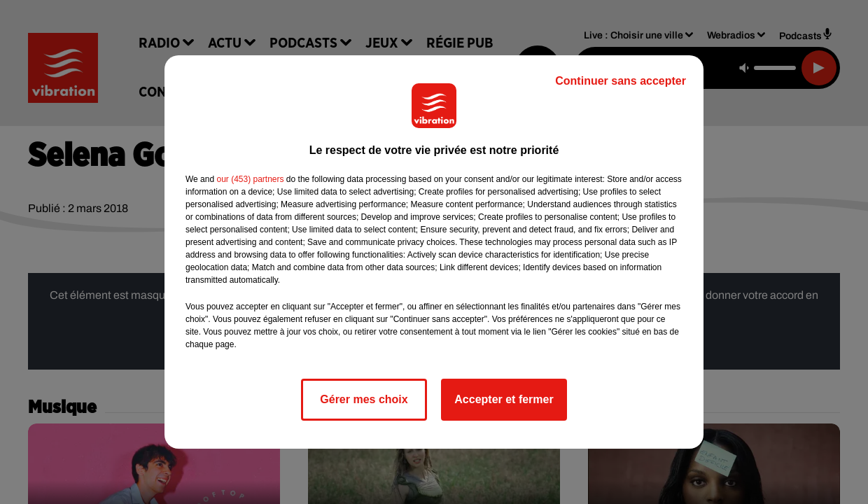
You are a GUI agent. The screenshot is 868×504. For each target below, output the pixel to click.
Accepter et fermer (504, 399)
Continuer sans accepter (621, 81)
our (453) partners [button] (250, 179)
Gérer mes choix (364, 399)
